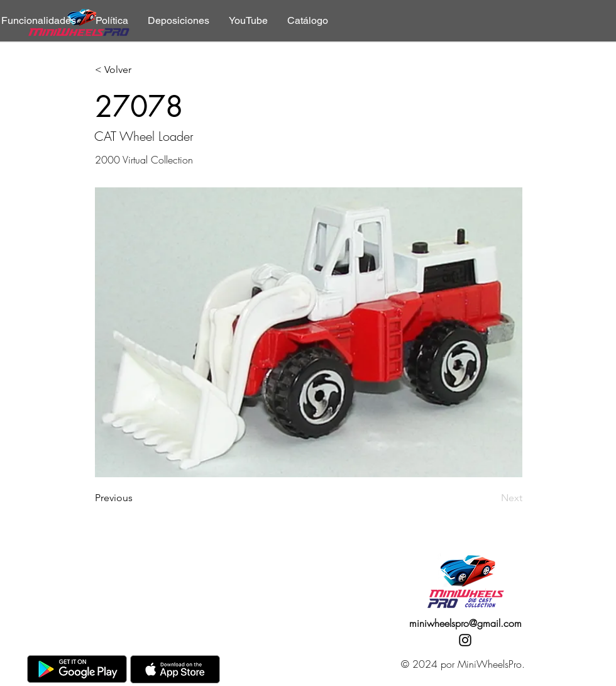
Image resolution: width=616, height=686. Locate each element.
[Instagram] (465, 640)
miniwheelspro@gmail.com (465, 623)
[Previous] (136, 498)
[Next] (491, 498)
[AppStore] (175, 669)
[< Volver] (136, 70)
